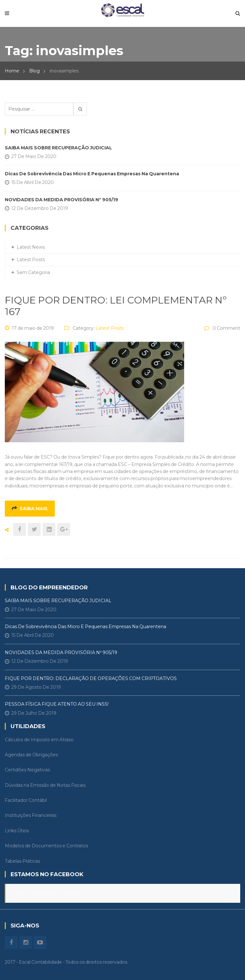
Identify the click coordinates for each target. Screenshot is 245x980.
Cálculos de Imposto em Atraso (39, 740)
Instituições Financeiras (31, 815)
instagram (26, 943)
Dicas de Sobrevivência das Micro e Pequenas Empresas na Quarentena (92, 174)
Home (12, 71)
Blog (34, 71)
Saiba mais (30, 509)
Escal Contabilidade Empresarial (48, 893)
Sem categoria (33, 272)
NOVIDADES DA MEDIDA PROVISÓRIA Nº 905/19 (61, 200)
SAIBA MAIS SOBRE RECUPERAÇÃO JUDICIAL (58, 148)
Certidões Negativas (27, 770)
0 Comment (226, 328)
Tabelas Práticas (22, 861)
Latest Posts (110, 328)
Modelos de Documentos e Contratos (46, 846)
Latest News (31, 247)
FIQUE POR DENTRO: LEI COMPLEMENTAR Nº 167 (116, 306)
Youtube (40, 943)
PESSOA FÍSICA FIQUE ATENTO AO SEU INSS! (57, 704)
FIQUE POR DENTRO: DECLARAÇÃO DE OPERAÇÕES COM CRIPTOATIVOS (91, 678)
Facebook (11, 943)
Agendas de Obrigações (31, 755)
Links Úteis (17, 831)
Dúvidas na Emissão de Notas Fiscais (45, 785)
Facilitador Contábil (26, 800)
